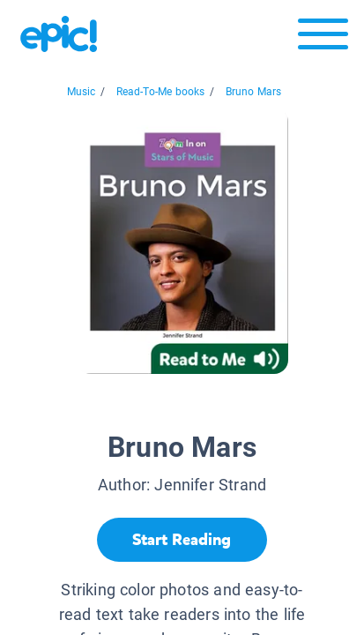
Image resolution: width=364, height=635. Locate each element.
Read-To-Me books (161, 92)
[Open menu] (323, 38)
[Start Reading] (182, 540)
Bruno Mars (254, 92)
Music (82, 92)
